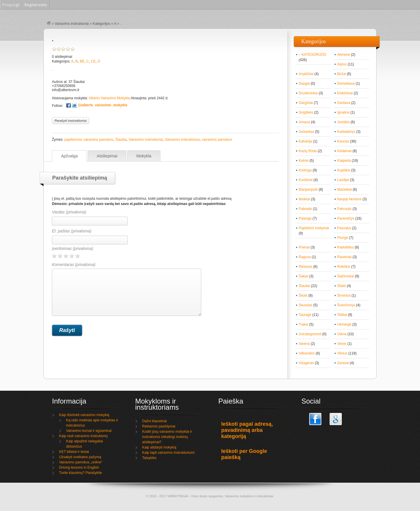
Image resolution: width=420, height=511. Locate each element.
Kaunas (343, 141)
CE (93, 61)
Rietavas (306, 267)
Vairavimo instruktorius (182, 140)
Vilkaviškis (307, 353)
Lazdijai (343, 180)
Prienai (304, 247)
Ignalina (343, 112)
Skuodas (306, 305)
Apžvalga (69, 156)
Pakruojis (344, 209)
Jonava (304, 122)
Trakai (303, 324)
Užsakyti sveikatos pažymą (80, 457)
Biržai (342, 74)
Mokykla (144, 156)
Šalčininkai (345, 276)
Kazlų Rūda (308, 151)
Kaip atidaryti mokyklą (159, 447)
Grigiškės (306, 112)
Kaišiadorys (346, 132)
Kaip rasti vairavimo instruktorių (84, 436)
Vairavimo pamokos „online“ (81, 462)
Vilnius (342, 353)
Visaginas (306, 363)
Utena (342, 334)
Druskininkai (308, 93)
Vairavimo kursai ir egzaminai (89, 431)
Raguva (305, 257)
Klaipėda (344, 161)
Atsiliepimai (107, 156)
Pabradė (305, 209)
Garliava (344, 103)
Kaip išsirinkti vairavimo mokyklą (84, 415)
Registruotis (36, 5)
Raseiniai (344, 257)
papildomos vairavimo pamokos (89, 140)
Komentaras (127, 289)
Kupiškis (344, 170)
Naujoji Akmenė (349, 199)
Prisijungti (11, 5)
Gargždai (306, 103)
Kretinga (305, 170)
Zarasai (343, 363)
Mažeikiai (344, 190)
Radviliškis (345, 247)
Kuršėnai (306, 180)
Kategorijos (101, 24)
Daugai (304, 84)
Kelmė (304, 161)
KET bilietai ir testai (74, 452)
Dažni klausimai (155, 421)
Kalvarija (305, 141)
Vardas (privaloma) (69, 212)
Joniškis (343, 122)
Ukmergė (344, 324)
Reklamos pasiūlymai (159, 426)
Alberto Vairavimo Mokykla (109, 98)
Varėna (304, 344)
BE (82, 61)
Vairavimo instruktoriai (72, 24)
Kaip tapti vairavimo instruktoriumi (168, 453)
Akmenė (344, 55)
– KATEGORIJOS (312, 55)
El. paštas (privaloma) (72, 231)
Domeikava (346, 84)
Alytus (342, 64)
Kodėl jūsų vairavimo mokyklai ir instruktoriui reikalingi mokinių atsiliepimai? (167, 437)
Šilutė (303, 296)
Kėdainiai (344, 151)
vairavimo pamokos (217, 140)
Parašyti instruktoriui (71, 121)
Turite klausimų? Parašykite (81, 473)
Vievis (342, 344)
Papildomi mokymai (314, 228)
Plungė (343, 238)
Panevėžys (346, 218)
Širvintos (344, 296)
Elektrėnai (345, 93)
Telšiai (342, 315)
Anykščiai (306, 74)
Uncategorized (310, 334)
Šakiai (303, 276)
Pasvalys (344, 228)
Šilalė (341, 286)
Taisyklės (149, 458)
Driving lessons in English (79, 467)
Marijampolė (308, 190)
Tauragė (305, 315)
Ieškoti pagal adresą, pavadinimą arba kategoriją (247, 430)
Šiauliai (121, 140)
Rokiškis (344, 267)
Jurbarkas (306, 132)
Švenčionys (346, 305)
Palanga (305, 218)
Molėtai (304, 199)
